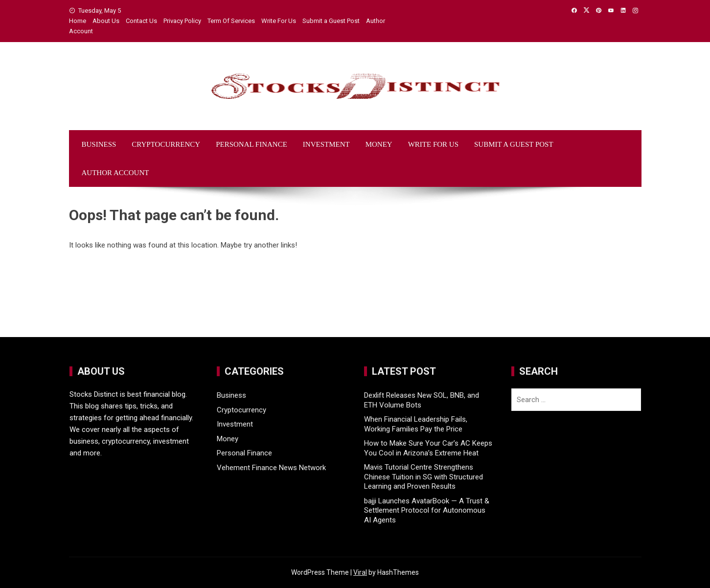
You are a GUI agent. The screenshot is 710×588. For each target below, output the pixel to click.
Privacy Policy (182, 21)
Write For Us (279, 21)
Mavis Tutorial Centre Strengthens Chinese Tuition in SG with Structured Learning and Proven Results (424, 477)
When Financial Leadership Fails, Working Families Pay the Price (416, 424)
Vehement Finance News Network (271, 468)
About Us (106, 21)
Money (379, 144)
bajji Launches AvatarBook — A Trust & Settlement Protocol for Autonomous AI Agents (427, 510)
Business (99, 144)
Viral (360, 572)
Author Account (115, 173)
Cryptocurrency (166, 144)
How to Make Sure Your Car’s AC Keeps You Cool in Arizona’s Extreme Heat (428, 448)
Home (78, 21)
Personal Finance (252, 144)
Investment (326, 144)
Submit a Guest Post (331, 21)
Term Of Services (231, 21)
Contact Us (141, 21)
